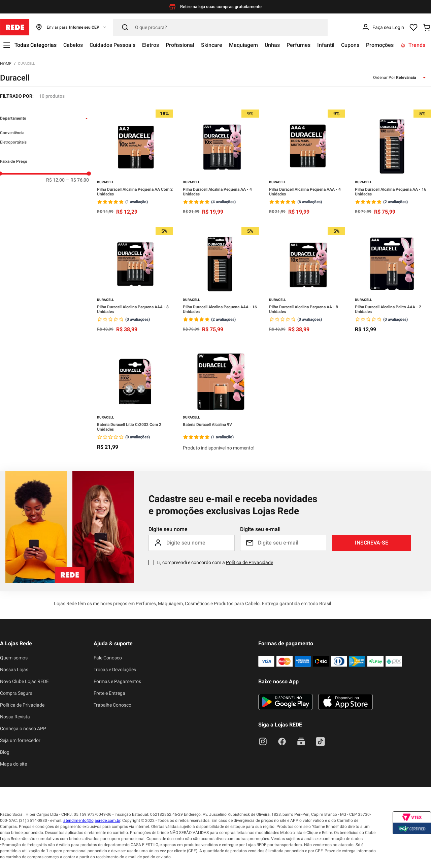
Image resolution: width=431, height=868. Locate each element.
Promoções (380, 45)
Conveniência (12, 133)
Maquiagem (243, 45)
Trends (413, 45)
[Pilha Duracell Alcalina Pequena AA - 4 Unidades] (221, 163)
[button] (71, 27)
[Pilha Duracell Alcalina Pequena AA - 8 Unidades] (307, 281)
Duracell (26, 64)
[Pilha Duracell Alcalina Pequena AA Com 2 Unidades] (135, 163)
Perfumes (299, 45)
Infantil (326, 45)
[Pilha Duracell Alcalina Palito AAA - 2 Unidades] (393, 281)
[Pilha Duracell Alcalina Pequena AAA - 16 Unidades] (221, 281)
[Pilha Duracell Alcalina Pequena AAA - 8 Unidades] (135, 281)
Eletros (151, 45)
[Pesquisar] (220, 27)
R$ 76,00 (77, 180)
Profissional (180, 45)
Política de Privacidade (250, 562)
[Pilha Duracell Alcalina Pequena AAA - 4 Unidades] (307, 163)
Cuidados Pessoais (112, 45)
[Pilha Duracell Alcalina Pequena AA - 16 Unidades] (393, 163)
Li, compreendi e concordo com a (215, 562)
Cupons (350, 45)
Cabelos (73, 45)
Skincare (212, 45)
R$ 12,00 (55, 180)
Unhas (272, 45)
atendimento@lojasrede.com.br (92, 820)
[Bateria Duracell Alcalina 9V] (221, 399)
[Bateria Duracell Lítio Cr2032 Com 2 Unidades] (135, 399)
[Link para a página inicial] (6, 64)
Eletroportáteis (13, 142)
